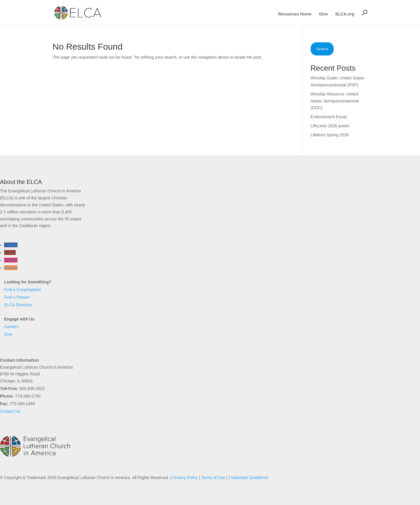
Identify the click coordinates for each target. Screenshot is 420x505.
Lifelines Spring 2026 (330, 135)
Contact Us (10, 411)
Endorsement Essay (329, 117)
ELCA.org (345, 14)
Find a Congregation (23, 290)
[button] (365, 13)
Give (323, 14)
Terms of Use (213, 478)
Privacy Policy (185, 478)
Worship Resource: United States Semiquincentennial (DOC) (335, 101)
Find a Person (17, 297)
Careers (11, 327)
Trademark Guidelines (248, 478)
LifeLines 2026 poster (330, 126)
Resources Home (295, 14)
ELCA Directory (18, 305)
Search (322, 49)
